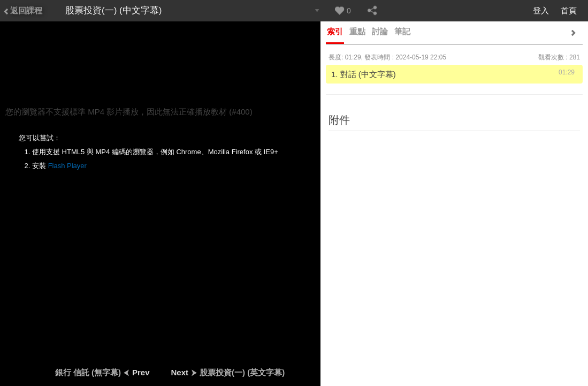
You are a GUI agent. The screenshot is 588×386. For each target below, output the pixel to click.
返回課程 (22, 10)
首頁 (569, 10)
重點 (357, 31)
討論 (380, 31)
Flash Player (67, 166)
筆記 (402, 31)
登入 (541, 10)
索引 (335, 31)
